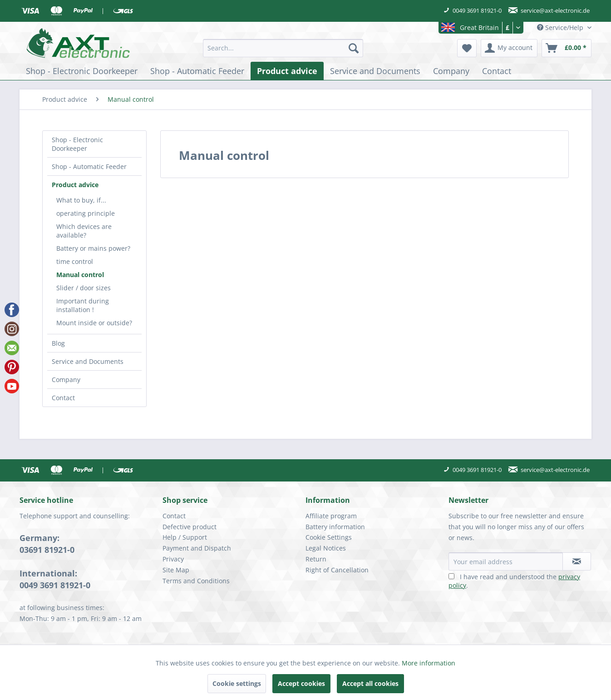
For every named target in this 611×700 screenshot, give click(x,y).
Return (316, 559)
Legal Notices (326, 548)
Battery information (335, 527)
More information (429, 663)
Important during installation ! (83, 305)
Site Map (176, 570)
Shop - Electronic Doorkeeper (77, 144)
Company (66, 380)
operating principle (86, 213)
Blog (58, 343)
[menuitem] (283, 48)
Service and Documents (88, 361)
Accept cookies (301, 683)
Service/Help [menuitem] (561, 27)
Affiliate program (331, 516)
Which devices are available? (84, 231)
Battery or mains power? (93, 248)
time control (75, 261)
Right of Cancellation (337, 570)
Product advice (75, 185)
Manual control (80, 275)
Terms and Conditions (196, 581)
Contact (63, 398)
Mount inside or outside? (94, 323)
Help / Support (185, 537)
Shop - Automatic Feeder (89, 166)
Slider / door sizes (84, 288)
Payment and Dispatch (197, 548)
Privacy (173, 559)
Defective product (190, 527)
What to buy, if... (81, 200)
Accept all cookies (370, 683)
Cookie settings (237, 683)
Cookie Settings (329, 537)
